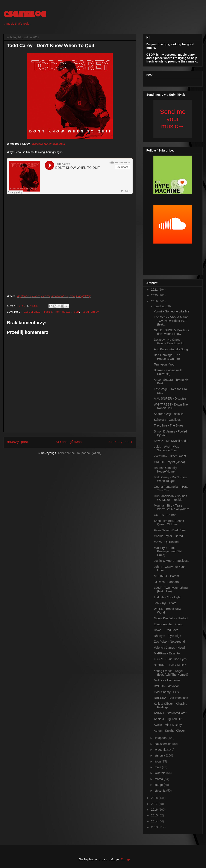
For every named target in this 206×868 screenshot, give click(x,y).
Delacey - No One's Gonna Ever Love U (169, 341)
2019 (155, 301)
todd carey (91, 312)
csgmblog (25, 15)
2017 (155, 804)
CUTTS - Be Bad (165, 515)
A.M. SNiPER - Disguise (170, 398)
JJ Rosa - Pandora (166, 582)
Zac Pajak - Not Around (169, 642)
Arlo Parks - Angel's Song (171, 349)
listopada (161, 738)
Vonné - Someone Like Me (172, 311)
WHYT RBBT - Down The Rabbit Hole (171, 406)
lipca (158, 761)
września (161, 750)
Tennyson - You (164, 364)
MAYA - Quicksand (166, 542)
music (48, 312)
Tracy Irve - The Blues (169, 425)
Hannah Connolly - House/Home (166, 470)
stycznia (160, 791)
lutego (159, 785)
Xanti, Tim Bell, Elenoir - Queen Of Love (170, 523)
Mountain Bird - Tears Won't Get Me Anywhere (172, 507)
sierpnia (160, 755)
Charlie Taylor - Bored (168, 536)
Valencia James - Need (169, 648)
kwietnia (160, 773)
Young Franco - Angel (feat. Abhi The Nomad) (171, 673)
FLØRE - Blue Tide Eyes (170, 659)
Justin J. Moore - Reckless (171, 561)
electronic (32, 312)
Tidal (72, 296)
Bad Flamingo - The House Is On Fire (167, 357)
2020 (155, 295)
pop (76, 312)
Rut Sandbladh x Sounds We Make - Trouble (170, 498)
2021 (155, 290)
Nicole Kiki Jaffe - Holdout (171, 618)
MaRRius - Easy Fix (167, 653)
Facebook (37, 144)
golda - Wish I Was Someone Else (166, 448)
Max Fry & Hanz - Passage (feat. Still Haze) (168, 551)
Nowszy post (18, 442)
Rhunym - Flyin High (167, 636)
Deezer (46, 296)
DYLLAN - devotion (167, 686)
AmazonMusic (60, 296)
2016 (155, 810)
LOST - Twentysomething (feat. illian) (171, 589)
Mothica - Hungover (167, 680)
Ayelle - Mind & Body (168, 725)
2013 (155, 827)
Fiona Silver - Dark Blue (170, 530)
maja (158, 767)
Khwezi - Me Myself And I (171, 441)
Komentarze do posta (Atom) (80, 453)
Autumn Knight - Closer (169, 731)
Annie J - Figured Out (168, 719)
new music (63, 312)
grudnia (160, 306)
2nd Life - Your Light (167, 597)
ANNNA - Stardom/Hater (170, 713)
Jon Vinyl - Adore (165, 603)
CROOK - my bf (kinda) (169, 462)
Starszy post (121, 442)
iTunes (36, 296)
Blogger (126, 860)
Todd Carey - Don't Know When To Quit (170, 479)
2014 (155, 821)
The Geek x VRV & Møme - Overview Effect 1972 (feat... (171, 321)
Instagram (59, 144)
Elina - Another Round (169, 624)
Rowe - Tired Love (166, 630)
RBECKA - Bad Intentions (171, 698)
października (163, 744)
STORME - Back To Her (170, 665)
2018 (155, 798)
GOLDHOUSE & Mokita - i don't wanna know (171, 332)
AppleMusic (24, 296)
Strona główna (69, 442)
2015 (155, 815)
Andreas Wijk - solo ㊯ (169, 414)
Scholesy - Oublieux (167, 420)
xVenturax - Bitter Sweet (170, 456)
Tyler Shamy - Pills (166, 692)
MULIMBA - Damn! (166, 576)
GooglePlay (83, 296)
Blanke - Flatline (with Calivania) (168, 372)
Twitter (48, 144)
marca (159, 779)
